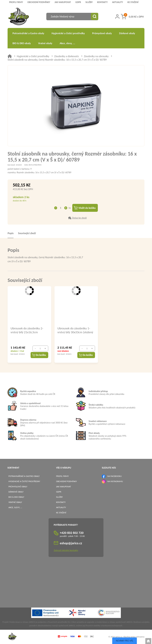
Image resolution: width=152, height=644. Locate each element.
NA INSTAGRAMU (115, 481)
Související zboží (27, 233)
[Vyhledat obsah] (95, 17)
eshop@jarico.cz (71, 543)
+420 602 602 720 (72, 533)
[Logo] (19, 17)
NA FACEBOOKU (114, 476)
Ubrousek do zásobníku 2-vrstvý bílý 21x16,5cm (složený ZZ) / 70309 (27, 330)
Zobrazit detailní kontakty (66, 550)
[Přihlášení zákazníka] (117, 17)
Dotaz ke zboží (79, 218)
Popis (11, 233)
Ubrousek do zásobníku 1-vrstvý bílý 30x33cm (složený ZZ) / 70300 (75, 330)
